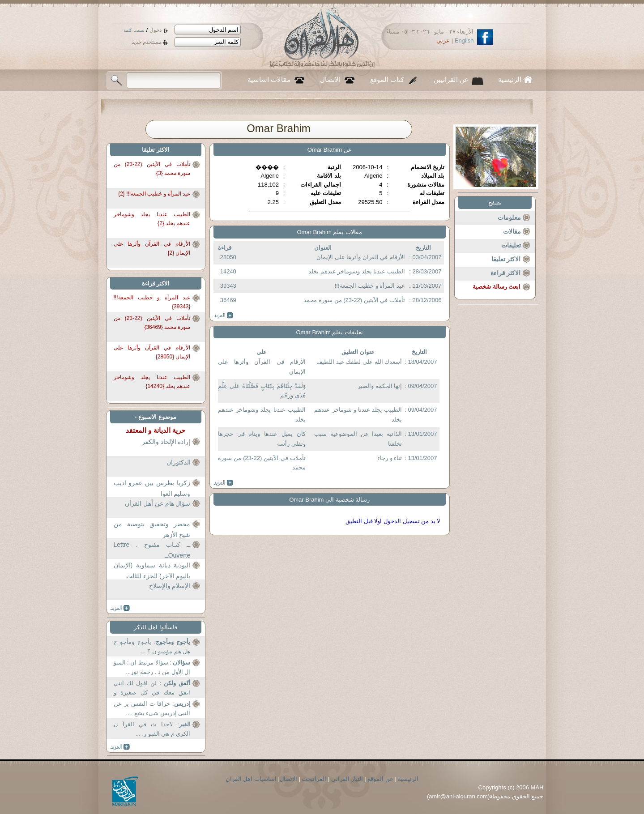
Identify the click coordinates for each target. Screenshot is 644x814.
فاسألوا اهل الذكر (155, 627)
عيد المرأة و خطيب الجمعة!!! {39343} (152, 302)
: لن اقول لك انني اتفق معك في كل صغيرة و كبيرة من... (152, 689)
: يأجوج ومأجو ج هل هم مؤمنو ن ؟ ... (152, 647)
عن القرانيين (451, 80)
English (464, 40)
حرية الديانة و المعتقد (156, 430)
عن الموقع (380, 779)
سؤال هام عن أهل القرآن (158, 503)
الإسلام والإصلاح (170, 586)
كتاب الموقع (387, 80)
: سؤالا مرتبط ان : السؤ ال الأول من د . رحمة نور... (152, 667)
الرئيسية (510, 80)
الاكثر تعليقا (506, 259)
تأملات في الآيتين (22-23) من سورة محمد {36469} (152, 323)
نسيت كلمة (134, 30)
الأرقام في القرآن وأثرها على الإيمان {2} (152, 248)
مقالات (512, 231)
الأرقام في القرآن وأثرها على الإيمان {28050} (152, 352)
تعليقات (511, 245)
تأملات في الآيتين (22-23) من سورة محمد (354, 300)
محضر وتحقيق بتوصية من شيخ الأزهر (152, 529)
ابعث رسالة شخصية (497, 287)
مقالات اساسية (269, 80)
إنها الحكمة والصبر (380, 386)
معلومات (509, 217)
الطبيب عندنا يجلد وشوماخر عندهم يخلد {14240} (152, 382)
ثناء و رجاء (390, 458)
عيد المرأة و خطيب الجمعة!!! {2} (154, 194)
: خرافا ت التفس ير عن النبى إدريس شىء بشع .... (152, 709)
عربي (443, 40)
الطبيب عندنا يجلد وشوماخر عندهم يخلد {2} (152, 219)
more (224, 315)
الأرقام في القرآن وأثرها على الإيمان (361, 257)
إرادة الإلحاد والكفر (166, 442)
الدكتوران (179, 462)
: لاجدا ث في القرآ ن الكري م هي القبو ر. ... (152, 729)
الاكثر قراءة (506, 273)
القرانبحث (314, 779)
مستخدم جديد (147, 42)
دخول (156, 30)
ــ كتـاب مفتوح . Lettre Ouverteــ (152, 550)
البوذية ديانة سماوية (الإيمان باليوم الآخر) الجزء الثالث (152, 571)
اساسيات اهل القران (251, 779)
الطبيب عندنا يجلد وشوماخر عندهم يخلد (357, 271)
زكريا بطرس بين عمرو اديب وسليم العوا (152, 488)
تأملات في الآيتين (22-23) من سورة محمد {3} (152, 169)
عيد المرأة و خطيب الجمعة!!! (370, 286)
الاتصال (330, 80)
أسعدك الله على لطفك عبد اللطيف (359, 362)
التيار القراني (347, 779)
